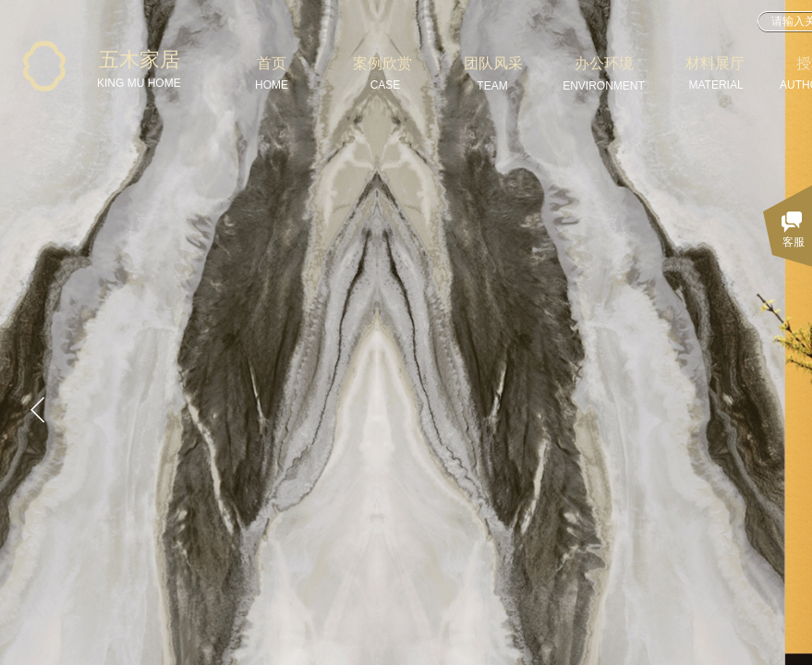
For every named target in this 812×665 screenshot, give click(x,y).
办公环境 (604, 63)
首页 (272, 63)
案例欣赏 (382, 63)
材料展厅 (715, 63)
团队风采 (493, 63)
